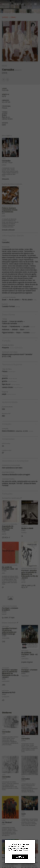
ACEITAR (20, 857)
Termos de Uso (22, 850)
